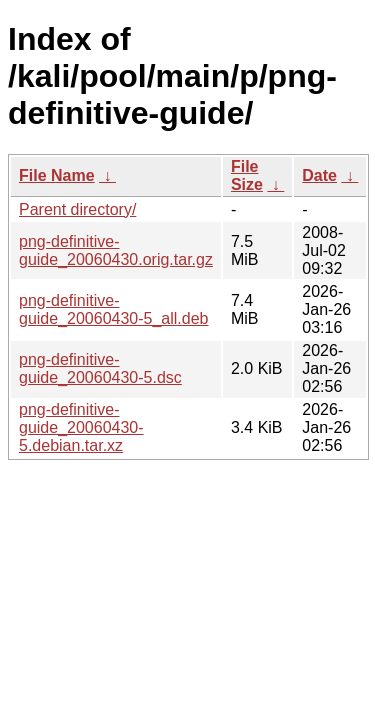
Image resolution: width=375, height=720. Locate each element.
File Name (57, 175)
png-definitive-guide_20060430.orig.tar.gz (116, 250)
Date (319, 175)
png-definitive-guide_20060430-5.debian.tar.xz (81, 427)
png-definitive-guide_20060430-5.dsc (100, 368)
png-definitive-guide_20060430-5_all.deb (114, 309)
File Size (247, 175)
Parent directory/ (77, 209)
